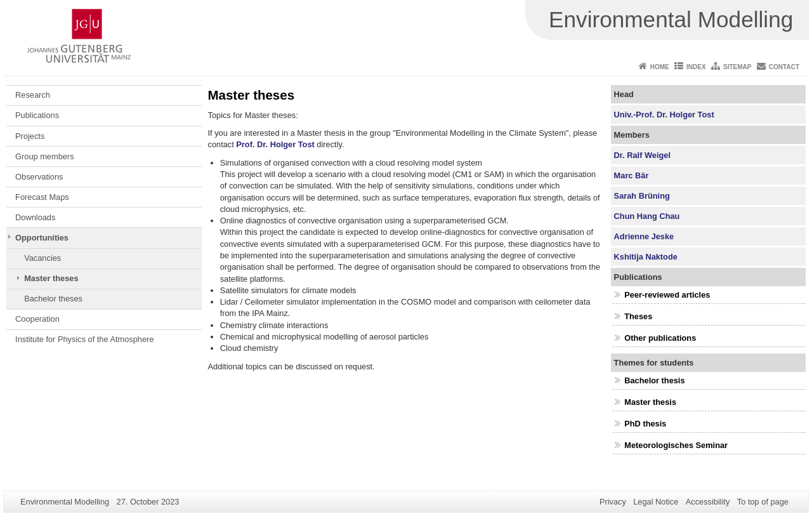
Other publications (660, 338)
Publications (37, 115)
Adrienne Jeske (644, 236)
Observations (39, 177)
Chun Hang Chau (647, 216)
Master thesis (650, 402)
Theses (638, 316)
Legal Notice (656, 502)
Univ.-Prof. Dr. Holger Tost (664, 115)
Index (696, 67)
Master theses (51, 278)
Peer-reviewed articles (667, 295)
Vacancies (43, 258)
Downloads (35, 217)
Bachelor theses (53, 299)
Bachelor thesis (654, 380)
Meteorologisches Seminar (676, 445)
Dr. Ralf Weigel (642, 155)
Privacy (613, 502)
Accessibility (708, 502)
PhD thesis (645, 424)
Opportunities (42, 238)
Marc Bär (632, 175)
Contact (784, 67)
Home (660, 67)
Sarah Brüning (642, 196)
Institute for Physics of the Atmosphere (84, 339)
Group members (44, 156)
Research (33, 95)
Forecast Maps (42, 197)
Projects (30, 136)
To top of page (763, 502)
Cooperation (37, 319)
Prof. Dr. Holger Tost (275, 144)
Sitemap (737, 67)
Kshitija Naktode (646, 257)
